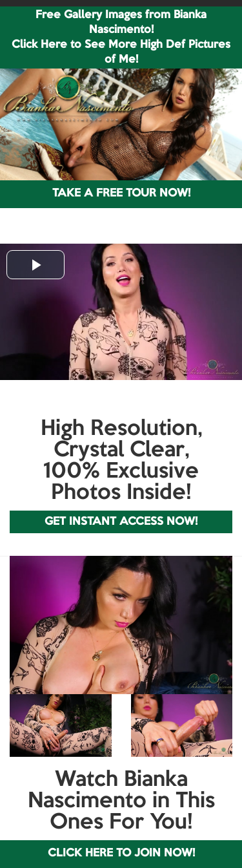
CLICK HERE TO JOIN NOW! (121, 853)
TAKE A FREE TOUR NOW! (121, 194)
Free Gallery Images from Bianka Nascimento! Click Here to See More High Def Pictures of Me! (121, 37)
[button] (35, 265)
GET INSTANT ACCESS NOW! (121, 522)
